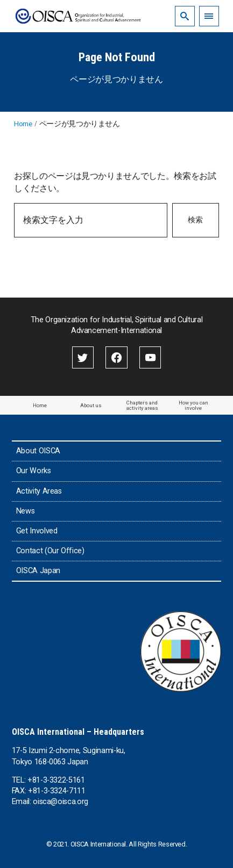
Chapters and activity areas (142, 405)
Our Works (34, 471)
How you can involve (193, 405)
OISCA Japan (38, 571)
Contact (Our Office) (50, 551)
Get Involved (37, 531)
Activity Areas (39, 491)
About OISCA (38, 451)
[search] (185, 16)
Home (40, 405)
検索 (195, 220)
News (26, 511)
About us (91, 405)
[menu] (209, 16)
